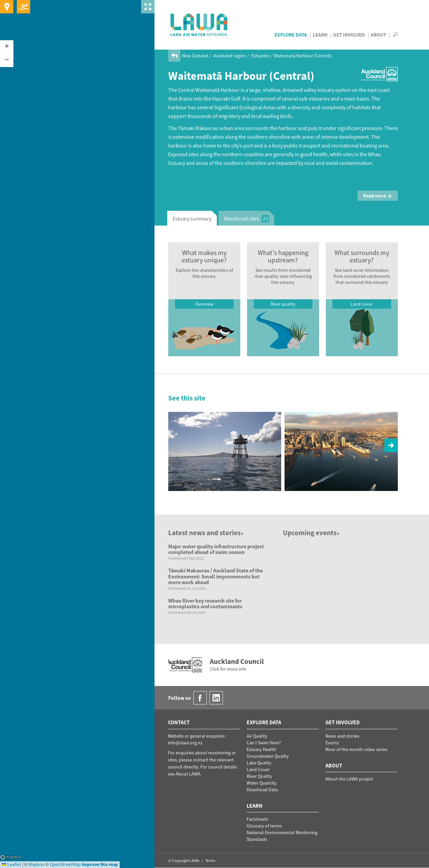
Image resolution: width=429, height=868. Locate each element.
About (378, 35)
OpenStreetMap (65, 864)
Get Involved (349, 35)
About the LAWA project (349, 779)
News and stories (342, 736)
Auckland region (230, 56)
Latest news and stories (206, 533)
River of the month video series (356, 749)
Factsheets (257, 819)
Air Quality (257, 736)
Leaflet (11, 864)
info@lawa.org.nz (185, 743)
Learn (320, 35)
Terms (210, 860)
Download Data (262, 790)
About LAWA (188, 774)
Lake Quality (259, 763)
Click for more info (228, 669)
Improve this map (100, 864)
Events (332, 743)
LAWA (199, 25)
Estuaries (260, 56)
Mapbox (11, 857)
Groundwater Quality (268, 756)
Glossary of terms (264, 826)
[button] (7, 47)
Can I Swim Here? (264, 743)
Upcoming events (312, 533)
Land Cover (258, 769)
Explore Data (291, 35)
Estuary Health (261, 749)
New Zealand (195, 56)
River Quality (259, 776)
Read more (378, 196)
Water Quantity (262, 783)
